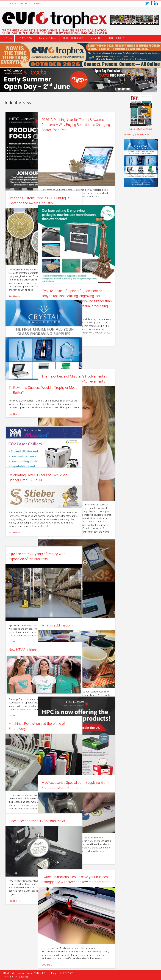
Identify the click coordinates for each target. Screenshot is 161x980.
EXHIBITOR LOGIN (116, 38)
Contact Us (95, 38)
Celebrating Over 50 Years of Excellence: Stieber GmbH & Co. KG (32, 480)
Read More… (71, 199)
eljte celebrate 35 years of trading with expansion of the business (31, 559)
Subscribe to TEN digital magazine (24, 4)
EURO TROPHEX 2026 (73, 38)
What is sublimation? (80, 625)
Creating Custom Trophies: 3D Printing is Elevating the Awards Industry (32, 203)
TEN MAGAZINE (25, 38)
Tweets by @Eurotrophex (137, 135)
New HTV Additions (24, 650)
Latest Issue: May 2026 (141, 129)
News (9, 38)
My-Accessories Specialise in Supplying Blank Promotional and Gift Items (86, 788)
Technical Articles (48, 38)
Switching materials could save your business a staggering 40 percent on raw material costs (88, 882)
